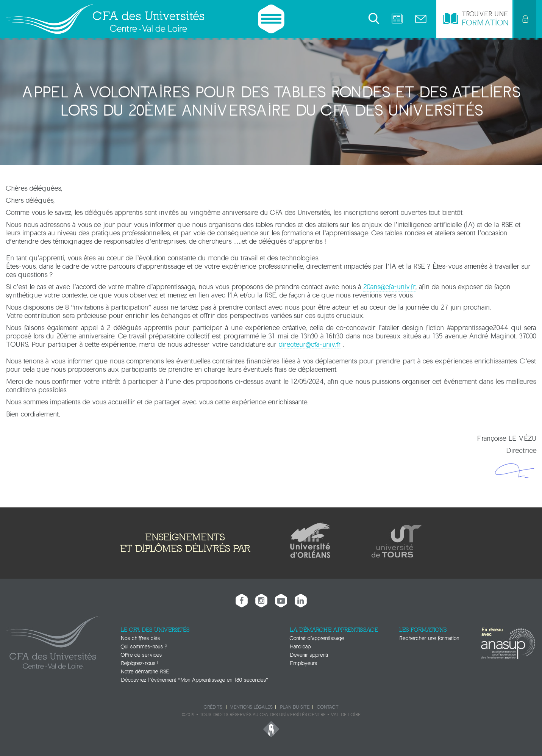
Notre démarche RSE (145, 672)
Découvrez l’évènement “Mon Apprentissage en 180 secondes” (194, 680)
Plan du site (295, 707)
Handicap (300, 647)
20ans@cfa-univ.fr (389, 287)
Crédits (213, 707)
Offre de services (141, 655)
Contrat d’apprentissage (317, 638)
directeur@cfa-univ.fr (310, 344)
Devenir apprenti (309, 655)
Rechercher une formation (429, 638)
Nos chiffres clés (140, 638)
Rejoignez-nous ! (139, 663)
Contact (328, 707)
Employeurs (303, 663)
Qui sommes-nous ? (144, 647)
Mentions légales (251, 707)
